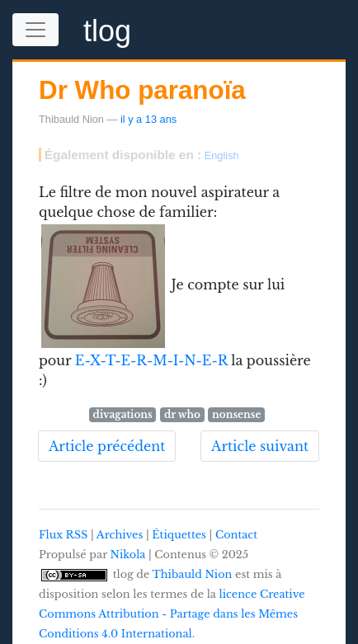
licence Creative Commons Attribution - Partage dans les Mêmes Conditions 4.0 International (172, 614)
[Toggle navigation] (35, 30)
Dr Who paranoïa (142, 90)
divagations (123, 414)
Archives (120, 535)
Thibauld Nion (193, 574)
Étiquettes (179, 535)
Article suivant (260, 446)
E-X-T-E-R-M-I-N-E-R (151, 360)
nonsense (236, 414)
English (222, 155)
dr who (182, 414)
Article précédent (107, 446)
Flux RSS (63, 535)
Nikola (128, 555)
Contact (236, 535)
